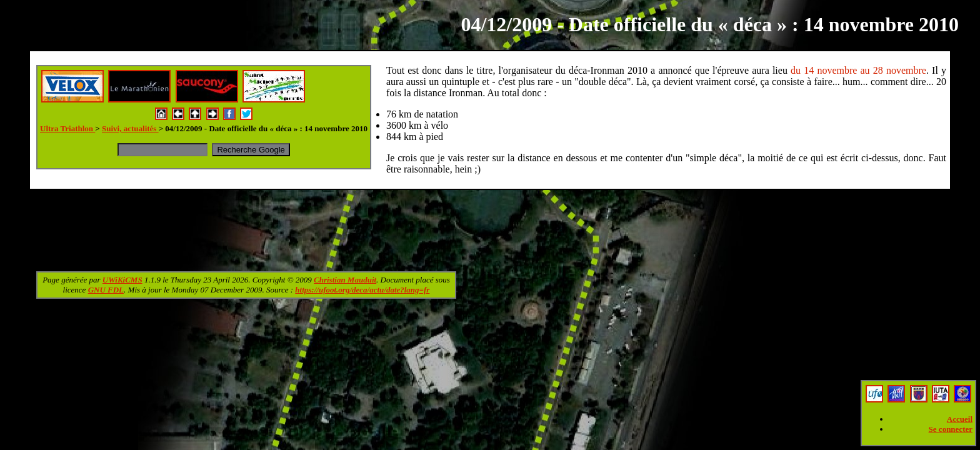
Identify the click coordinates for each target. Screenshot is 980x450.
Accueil (960, 419)
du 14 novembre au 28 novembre (858, 70)
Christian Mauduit (345, 280)
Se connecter (951, 429)
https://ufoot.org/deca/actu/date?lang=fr (362, 290)
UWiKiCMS (122, 280)
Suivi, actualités (130, 128)
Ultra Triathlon (67, 128)
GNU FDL (106, 290)
